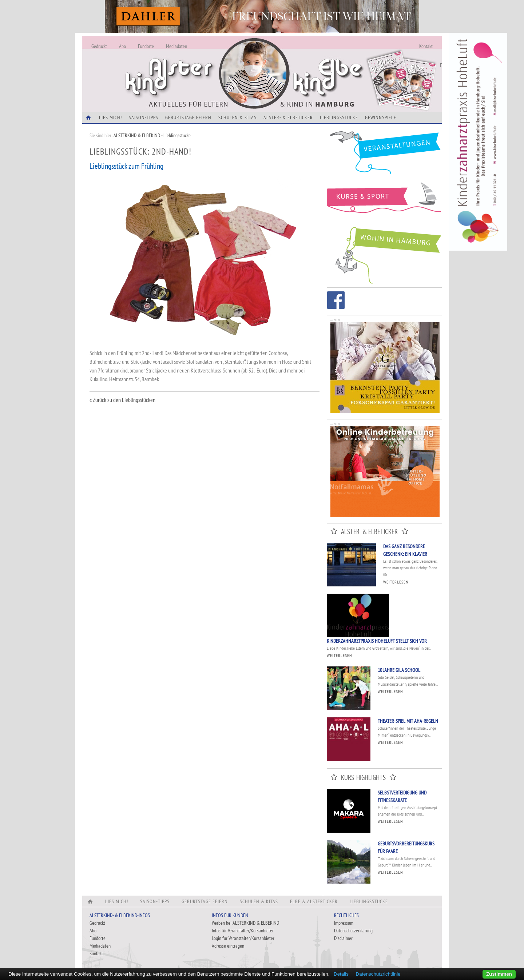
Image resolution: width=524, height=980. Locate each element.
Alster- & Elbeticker (288, 117)
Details (341, 974)
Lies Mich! (110, 117)
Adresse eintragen (228, 946)
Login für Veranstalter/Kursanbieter (243, 938)
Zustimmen (499, 974)
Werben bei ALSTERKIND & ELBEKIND (245, 923)
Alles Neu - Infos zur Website (202, 65)
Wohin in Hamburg (384, 254)
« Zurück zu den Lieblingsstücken (122, 400)
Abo (122, 46)
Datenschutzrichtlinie (378, 974)
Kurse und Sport (384, 202)
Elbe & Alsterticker (314, 901)
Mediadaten (176, 46)
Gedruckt (99, 46)
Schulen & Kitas (237, 117)
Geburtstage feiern (188, 117)
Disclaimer (343, 938)
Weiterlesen (396, 582)
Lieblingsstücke (339, 117)
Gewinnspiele (381, 117)
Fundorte (146, 46)
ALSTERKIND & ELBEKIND (137, 135)
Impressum (344, 923)
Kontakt (426, 46)
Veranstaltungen (384, 155)
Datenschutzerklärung (353, 931)
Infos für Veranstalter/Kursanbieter (243, 931)
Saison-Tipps (144, 117)
